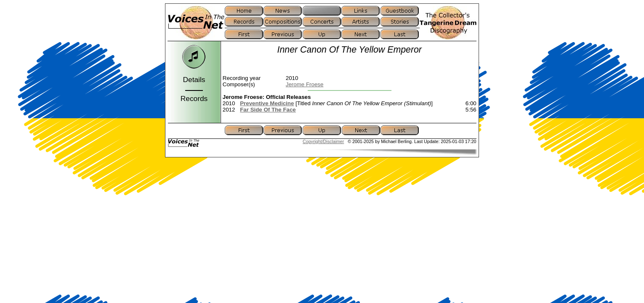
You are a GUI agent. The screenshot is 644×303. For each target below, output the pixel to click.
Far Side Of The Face (268, 110)
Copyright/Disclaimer (323, 141)
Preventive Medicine (267, 103)
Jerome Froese (305, 84)
